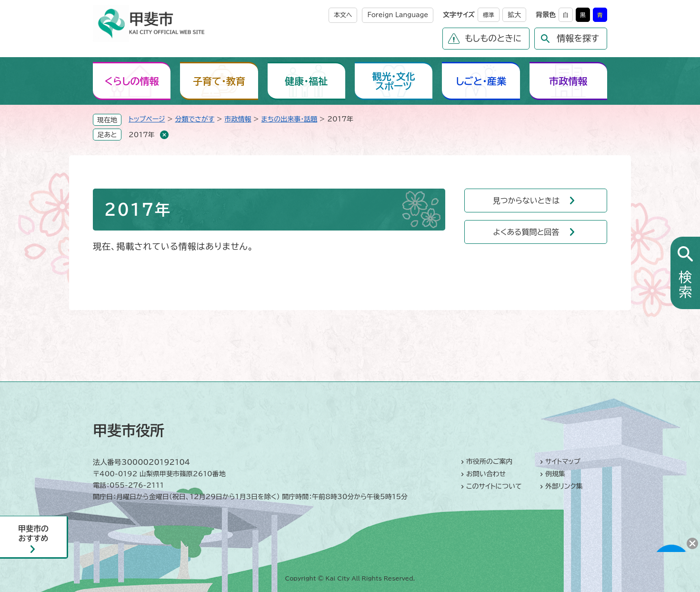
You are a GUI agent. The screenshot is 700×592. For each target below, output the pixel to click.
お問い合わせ (486, 474)
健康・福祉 (306, 81)
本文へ (343, 15)
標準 (489, 15)
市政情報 (568, 81)
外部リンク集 (564, 486)
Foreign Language (398, 15)
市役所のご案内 (490, 462)
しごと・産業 (481, 81)
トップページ (147, 119)
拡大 (514, 15)
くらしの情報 (132, 81)
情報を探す (578, 38)
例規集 (555, 474)
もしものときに (493, 38)
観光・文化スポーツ (394, 81)
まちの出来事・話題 (290, 119)
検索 (685, 285)
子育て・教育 (219, 81)
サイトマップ (563, 462)
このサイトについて (494, 486)
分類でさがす (195, 119)
